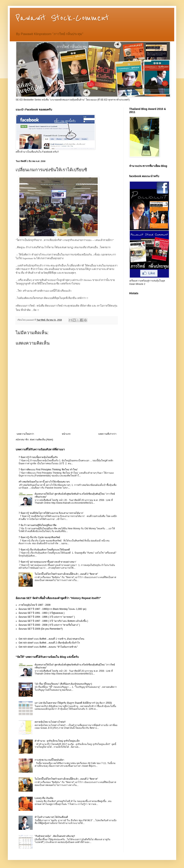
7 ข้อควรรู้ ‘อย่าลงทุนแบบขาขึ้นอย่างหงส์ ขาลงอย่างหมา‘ (47, 562)
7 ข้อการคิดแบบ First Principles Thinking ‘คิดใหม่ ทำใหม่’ (48, 470)
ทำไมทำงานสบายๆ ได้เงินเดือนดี (51, 817)
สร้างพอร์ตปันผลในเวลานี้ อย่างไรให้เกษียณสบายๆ (44, 482)
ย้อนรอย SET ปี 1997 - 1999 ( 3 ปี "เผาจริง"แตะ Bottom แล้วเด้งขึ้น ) (53, 621)
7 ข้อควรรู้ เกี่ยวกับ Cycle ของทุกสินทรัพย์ (39, 537)
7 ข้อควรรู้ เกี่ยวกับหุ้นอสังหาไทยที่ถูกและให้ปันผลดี (44, 550)
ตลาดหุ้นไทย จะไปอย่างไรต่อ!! (50, 722)
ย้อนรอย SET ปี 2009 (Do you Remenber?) (41, 629)
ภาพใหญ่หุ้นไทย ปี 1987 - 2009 (35, 605)
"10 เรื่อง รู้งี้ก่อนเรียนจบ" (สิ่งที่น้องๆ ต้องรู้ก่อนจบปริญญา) (63, 684)
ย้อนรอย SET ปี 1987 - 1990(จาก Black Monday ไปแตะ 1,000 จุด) (52, 609)
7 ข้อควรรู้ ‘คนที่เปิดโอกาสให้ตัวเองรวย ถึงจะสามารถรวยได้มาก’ (51, 513)
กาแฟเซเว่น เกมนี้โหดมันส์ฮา (49, 760)
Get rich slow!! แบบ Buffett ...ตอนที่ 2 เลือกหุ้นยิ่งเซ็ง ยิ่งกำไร (49, 643)
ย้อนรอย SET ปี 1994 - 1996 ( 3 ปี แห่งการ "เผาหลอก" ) (47, 617)
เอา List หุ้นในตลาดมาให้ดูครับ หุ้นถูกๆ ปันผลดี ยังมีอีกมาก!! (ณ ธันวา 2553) (73, 703)
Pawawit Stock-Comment (62, 18)
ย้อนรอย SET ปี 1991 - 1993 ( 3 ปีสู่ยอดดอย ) (41, 613)
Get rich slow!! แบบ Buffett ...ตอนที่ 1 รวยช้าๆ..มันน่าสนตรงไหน (51, 639)
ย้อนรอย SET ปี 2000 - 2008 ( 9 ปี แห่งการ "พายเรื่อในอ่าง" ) (49, 625)
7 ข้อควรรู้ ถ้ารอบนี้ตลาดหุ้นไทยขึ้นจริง (38, 457)
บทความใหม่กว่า (25, 434)
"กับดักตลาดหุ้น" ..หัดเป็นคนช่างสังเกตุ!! (55, 836)
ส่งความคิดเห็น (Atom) (41, 440)
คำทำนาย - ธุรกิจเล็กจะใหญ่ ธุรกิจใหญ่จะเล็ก (57, 741)
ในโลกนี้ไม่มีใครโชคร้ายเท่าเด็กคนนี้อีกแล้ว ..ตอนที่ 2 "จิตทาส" (66, 574)
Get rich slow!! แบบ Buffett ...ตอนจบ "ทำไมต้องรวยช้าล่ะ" (48, 647)
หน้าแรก (66, 434)
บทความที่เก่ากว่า (107, 434)
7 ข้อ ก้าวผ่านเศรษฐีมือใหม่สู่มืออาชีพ (37, 525)
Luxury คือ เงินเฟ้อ (44, 798)
